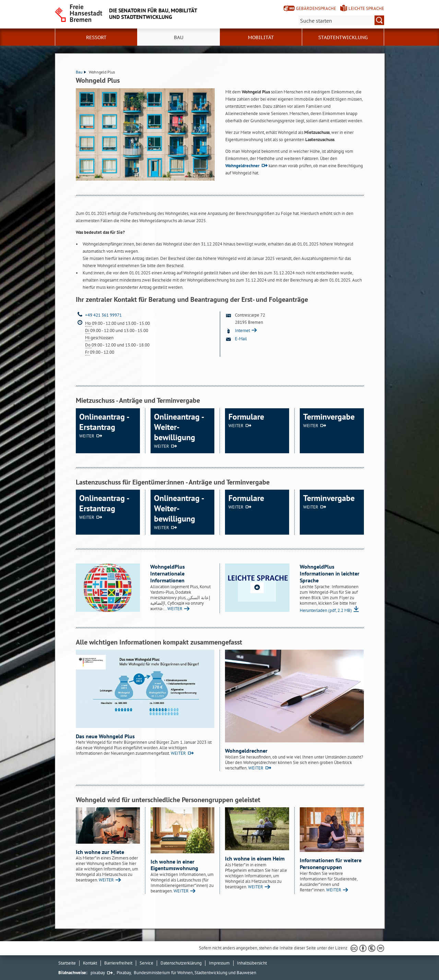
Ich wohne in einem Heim (255, 858)
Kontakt (90, 963)
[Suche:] (341, 20)
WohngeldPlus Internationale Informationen (168, 573)
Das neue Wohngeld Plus (105, 736)
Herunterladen (326, 610)
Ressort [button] (96, 37)
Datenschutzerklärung (181, 963)
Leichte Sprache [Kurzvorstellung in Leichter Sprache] (366, 8)
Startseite (67, 963)
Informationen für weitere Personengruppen (331, 864)
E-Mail (241, 339)
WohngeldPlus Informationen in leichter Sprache (330, 573)
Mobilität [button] (261, 37)
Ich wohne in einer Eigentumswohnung (174, 865)
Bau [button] (179, 37)
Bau (81, 72)
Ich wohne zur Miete (100, 852)
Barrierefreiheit (118, 963)
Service (146, 963)
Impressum (219, 963)
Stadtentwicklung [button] (343, 37)
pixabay (98, 973)
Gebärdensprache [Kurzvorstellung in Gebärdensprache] (316, 8)
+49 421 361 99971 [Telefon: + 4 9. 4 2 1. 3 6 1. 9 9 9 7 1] (103, 315)
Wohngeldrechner (242, 166)
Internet (243, 331)
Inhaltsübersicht (252, 963)
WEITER (87, 436)
